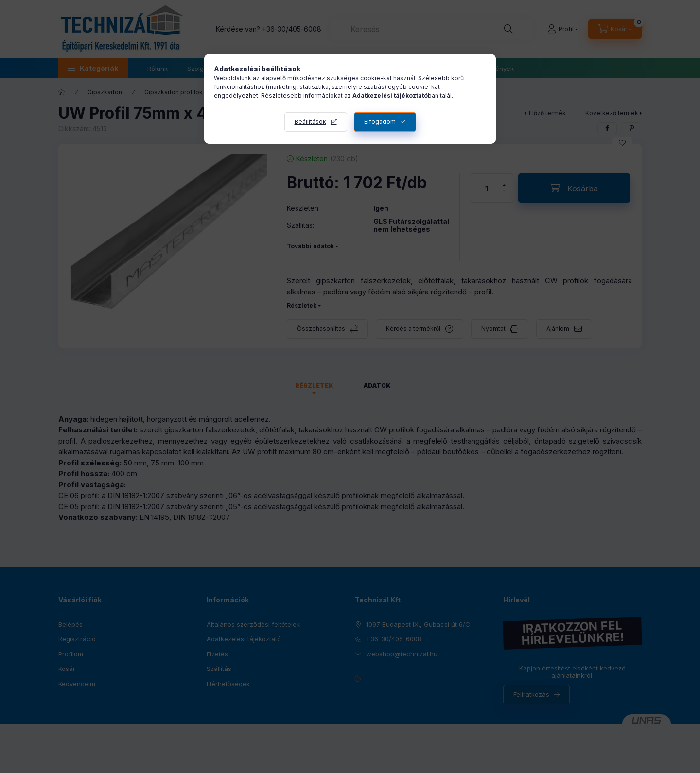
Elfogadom (380, 122)
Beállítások (310, 122)
